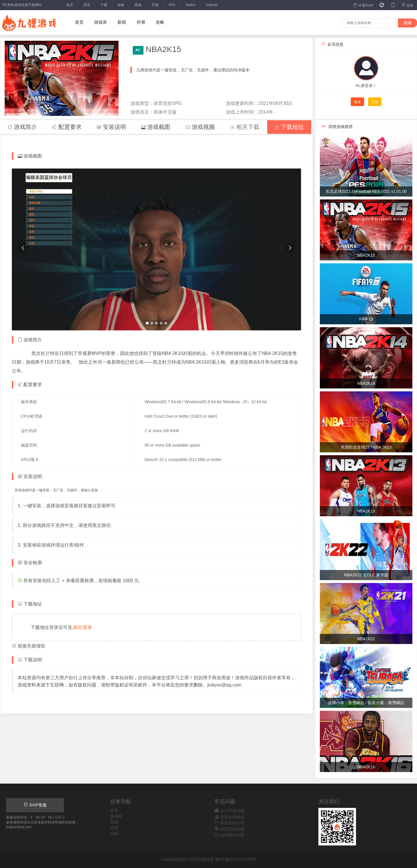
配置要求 (67, 127)
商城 (138, 5)
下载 (104, 5)
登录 (407, 5)
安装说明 (111, 127)
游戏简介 (23, 127)
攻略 (121, 5)
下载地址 (289, 127)
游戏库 (100, 22)
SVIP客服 (35, 805)
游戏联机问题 (229, 829)
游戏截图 (156, 127)
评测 (141, 22)
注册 (375, 102)
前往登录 (83, 627)
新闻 (122, 22)
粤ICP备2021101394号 (236, 859)
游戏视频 (200, 127)
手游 (155, 5)
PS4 (172, 5)
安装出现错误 (229, 817)
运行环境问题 (229, 811)
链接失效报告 (29, 646)
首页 (70, 5)
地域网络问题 (229, 835)
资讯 (87, 5)
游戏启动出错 (229, 823)
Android (212, 5)
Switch (190, 5)
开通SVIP (363, 5)
